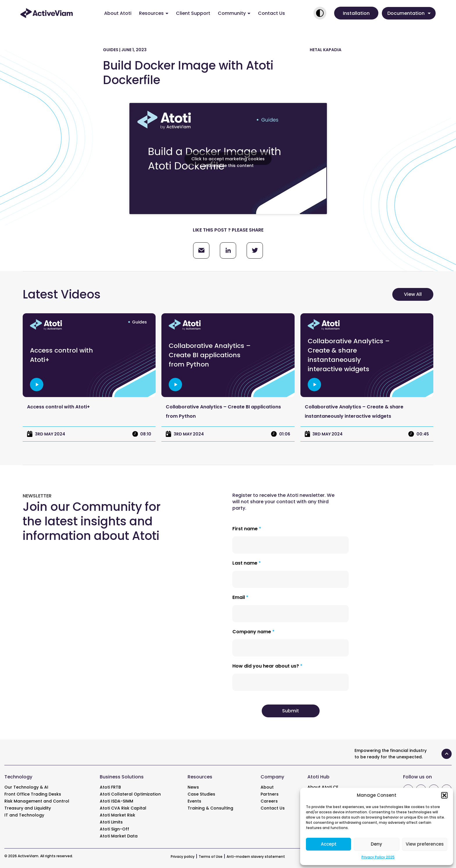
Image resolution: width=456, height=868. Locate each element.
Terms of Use (211, 857)
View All (413, 294)
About (267, 787)
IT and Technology (24, 815)
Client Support (193, 13)
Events (194, 801)
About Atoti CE (323, 787)
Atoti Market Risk (117, 815)
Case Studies (201, 794)
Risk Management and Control (37, 801)
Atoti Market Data (119, 836)
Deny (376, 844)
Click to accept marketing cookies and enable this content (228, 160)
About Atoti (118, 13)
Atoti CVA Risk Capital (123, 808)
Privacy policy (183, 857)
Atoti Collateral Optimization (130, 794)
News (193, 787)
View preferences (425, 844)
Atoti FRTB (110, 787)
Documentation (409, 13)
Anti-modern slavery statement (256, 857)
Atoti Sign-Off (114, 829)
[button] (444, 795)
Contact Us (271, 13)
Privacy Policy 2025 (378, 857)
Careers (269, 801)
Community (234, 13)
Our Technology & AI (26, 787)
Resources (154, 13)
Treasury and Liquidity (28, 808)
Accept (329, 844)
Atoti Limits (111, 822)
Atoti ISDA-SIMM (116, 801)
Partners (270, 794)
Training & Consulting (210, 808)
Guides (139, 322)
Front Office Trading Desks (33, 794)
